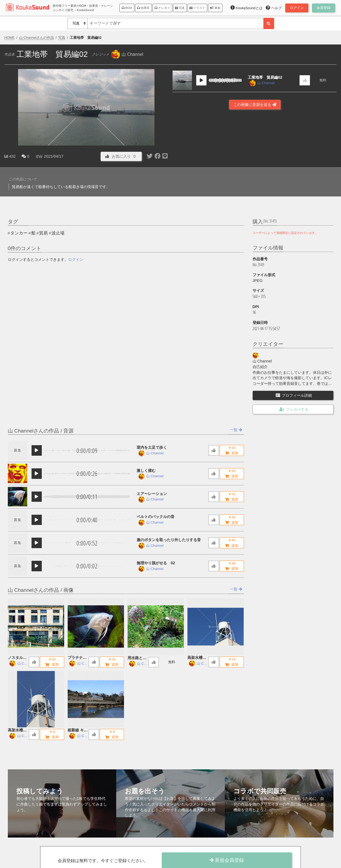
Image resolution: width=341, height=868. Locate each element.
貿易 (43, 233)
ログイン (76, 260)
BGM (127, 8)
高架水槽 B (197, 658)
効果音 (143, 8)
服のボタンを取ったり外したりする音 (169, 540)
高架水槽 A (17, 730)
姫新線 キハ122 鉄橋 (78, 730)
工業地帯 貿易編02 (265, 77)
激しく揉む (146, 471)
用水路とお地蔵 (137, 658)
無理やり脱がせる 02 (156, 563)
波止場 (58, 233)
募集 (215, 8)
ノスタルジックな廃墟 (17, 658)
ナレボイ (162, 8)
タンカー (19, 233)
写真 (180, 8)
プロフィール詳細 (294, 395)
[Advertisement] (255, 145)
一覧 (236, 430)
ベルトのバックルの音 (156, 517)
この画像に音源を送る (255, 105)
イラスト (197, 8)
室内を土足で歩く (152, 447)
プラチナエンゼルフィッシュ (77, 658)
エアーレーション (152, 494)
